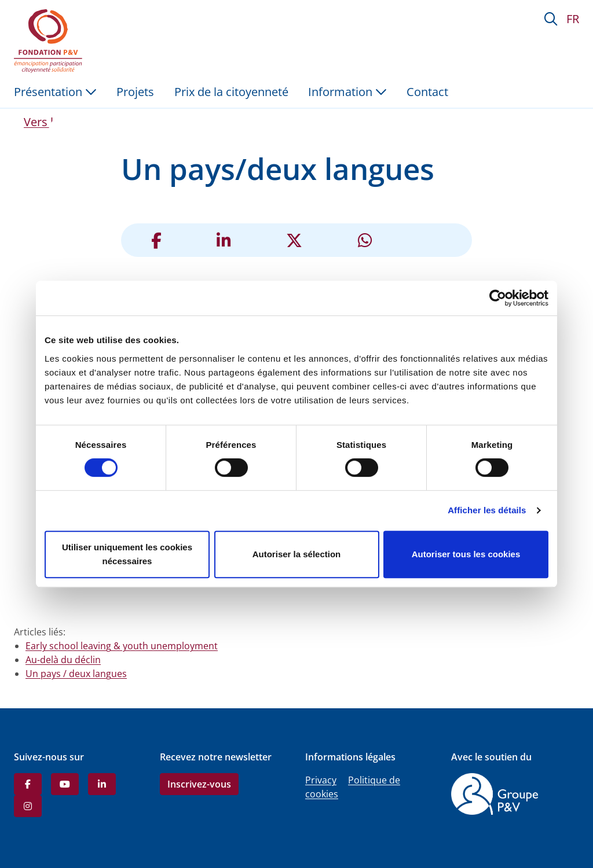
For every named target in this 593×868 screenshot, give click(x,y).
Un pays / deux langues (76, 674)
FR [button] (573, 19)
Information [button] (347, 92)
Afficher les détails (487, 510)
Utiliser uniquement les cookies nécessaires (127, 554)
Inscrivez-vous (199, 784)
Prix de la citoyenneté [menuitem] (231, 92)
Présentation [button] (55, 92)
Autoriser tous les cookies (466, 554)
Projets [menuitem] (135, 92)
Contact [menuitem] (427, 92)
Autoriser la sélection (297, 554)
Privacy (321, 780)
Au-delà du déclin (63, 660)
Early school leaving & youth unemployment (122, 646)
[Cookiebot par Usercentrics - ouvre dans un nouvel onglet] (498, 298)
